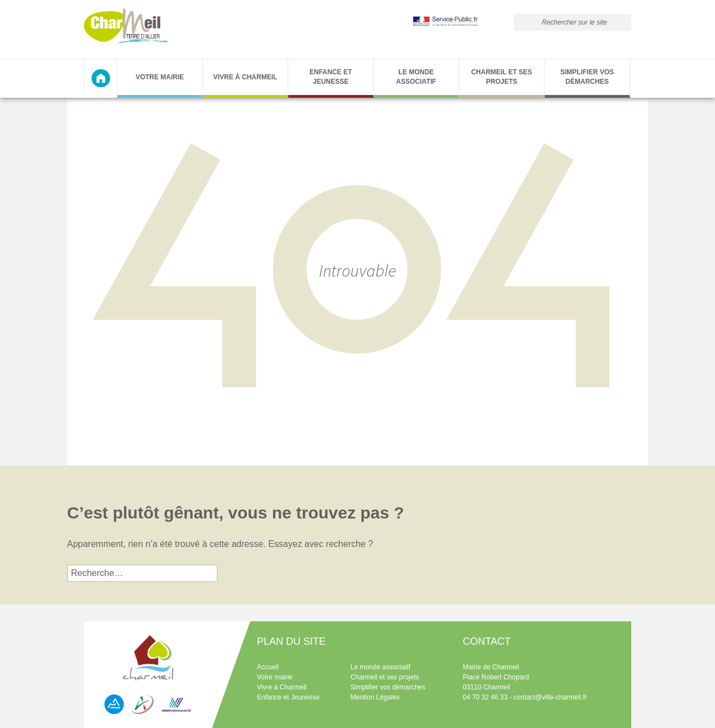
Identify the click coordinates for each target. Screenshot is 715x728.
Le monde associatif (416, 77)
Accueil (268, 667)
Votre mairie (275, 677)
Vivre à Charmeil (246, 77)
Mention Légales (375, 697)
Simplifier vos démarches (587, 77)
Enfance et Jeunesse (331, 77)
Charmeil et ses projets (501, 77)
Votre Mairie (160, 77)
